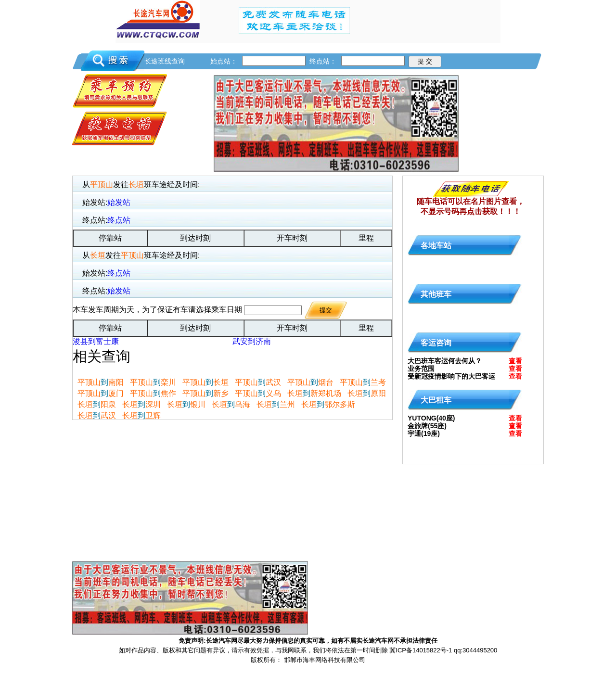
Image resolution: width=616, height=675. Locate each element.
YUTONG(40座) (431, 418)
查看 (515, 361)
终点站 (119, 220)
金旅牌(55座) (427, 426)
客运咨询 (436, 343)
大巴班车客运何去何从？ (445, 361)
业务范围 (421, 369)
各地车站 (436, 246)
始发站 (119, 202)
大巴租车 (436, 400)
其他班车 (436, 294)
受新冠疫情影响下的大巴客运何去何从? (451, 378)
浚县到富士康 (96, 341)
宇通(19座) (424, 433)
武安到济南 (252, 341)
